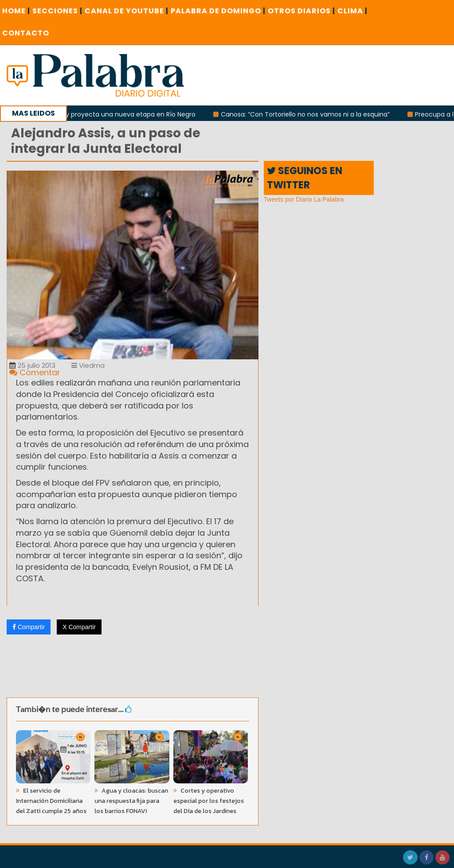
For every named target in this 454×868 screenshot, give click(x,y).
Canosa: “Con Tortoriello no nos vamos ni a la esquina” (308, 114)
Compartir (29, 627)
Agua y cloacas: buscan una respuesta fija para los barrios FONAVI (131, 801)
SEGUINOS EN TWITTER (305, 178)
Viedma (88, 365)
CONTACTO (26, 33)
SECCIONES (57, 11)
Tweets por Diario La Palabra (304, 199)
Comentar (35, 372)
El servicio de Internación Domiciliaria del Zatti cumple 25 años (51, 801)
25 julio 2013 (32, 365)
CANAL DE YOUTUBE (127, 11)
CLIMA (352, 11)
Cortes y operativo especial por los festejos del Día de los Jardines (209, 801)
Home (16, 11)
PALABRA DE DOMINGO (218, 11)
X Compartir (79, 627)
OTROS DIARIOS (301, 11)
